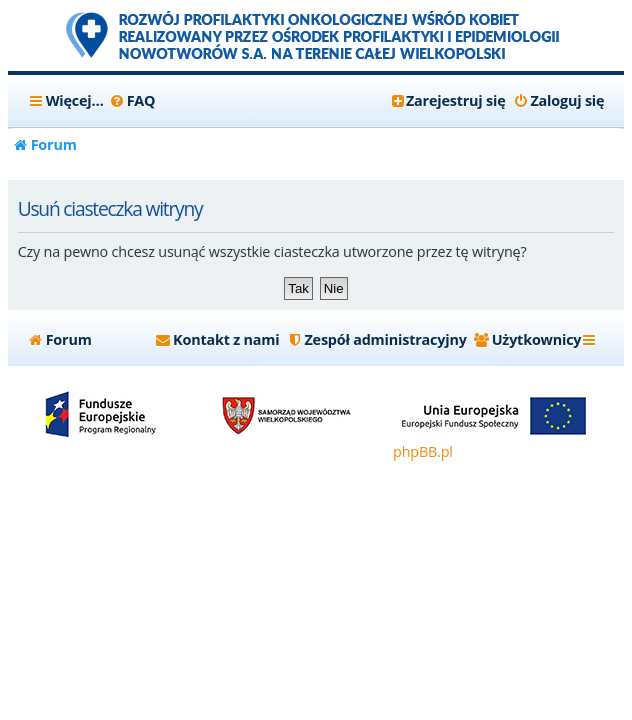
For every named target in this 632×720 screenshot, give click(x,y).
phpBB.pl (423, 451)
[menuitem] (132, 101)
